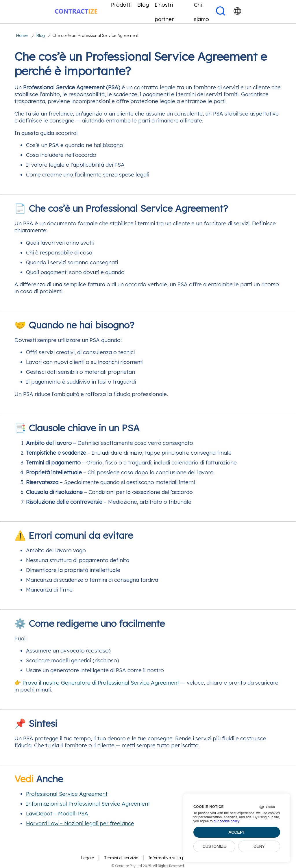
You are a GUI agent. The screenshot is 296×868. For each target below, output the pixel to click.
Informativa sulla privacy (172, 858)
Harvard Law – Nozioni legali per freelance (80, 823)
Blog (40, 36)
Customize (214, 846)
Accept (237, 832)
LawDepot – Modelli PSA (57, 813)
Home (22, 36)
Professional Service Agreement (67, 794)
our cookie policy (226, 821)
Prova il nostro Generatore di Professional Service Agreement (101, 683)
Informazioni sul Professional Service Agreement (88, 804)
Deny (259, 846)
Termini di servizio (121, 858)
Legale (87, 858)
